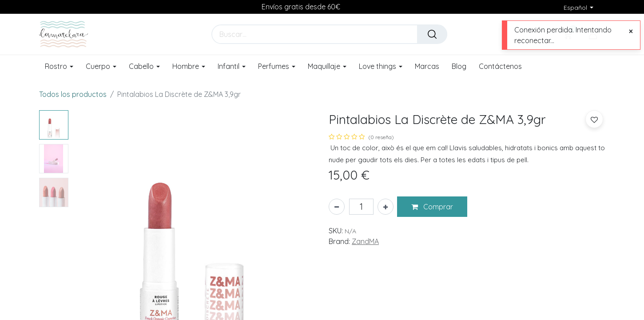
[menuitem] (427, 67)
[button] (432, 207)
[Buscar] (432, 34)
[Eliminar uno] (337, 207)
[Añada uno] (386, 207)
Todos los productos (73, 94)
